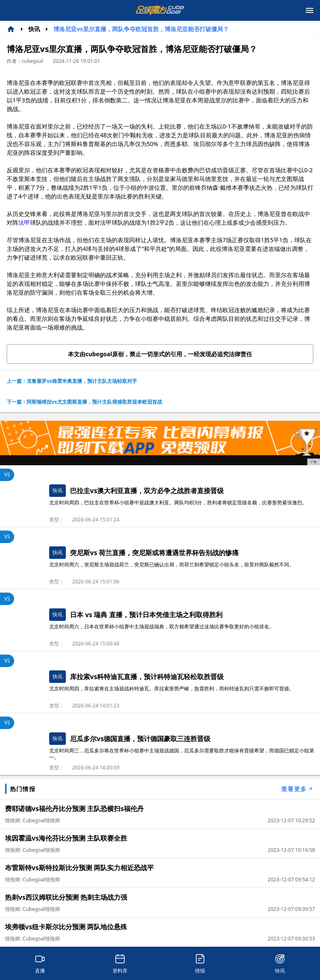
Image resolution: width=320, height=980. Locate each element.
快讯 (34, 29)
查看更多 (297, 789)
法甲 (24, 222)
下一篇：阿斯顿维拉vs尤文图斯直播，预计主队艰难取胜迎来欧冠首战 (84, 402)
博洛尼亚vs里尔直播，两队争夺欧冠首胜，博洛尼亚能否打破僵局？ (141, 29)
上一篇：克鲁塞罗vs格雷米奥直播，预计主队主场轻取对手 (72, 381)
